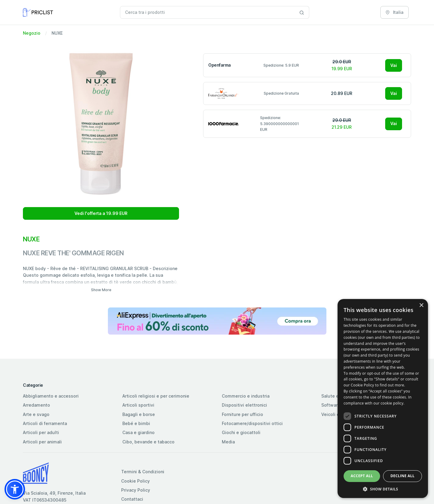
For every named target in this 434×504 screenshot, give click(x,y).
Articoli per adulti (41, 432)
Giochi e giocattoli (241, 432)
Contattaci (132, 499)
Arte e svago (36, 414)
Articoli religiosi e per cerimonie (156, 396)
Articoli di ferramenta (45, 423)
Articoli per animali (42, 442)
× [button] (421, 306)
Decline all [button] (403, 476)
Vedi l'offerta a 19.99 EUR (101, 213)
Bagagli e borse (139, 414)
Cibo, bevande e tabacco (148, 442)
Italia (395, 12)
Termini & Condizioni (143, 472)
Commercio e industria (246, 396)
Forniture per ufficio (242, 414)
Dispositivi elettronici (244, 405)
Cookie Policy (135, 481)
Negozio (32, 33)
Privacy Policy (136, 490)
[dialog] (383, 398)
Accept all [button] (362, 476)
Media (228, 442)
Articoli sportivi (138, 405)
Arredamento (36, 405)
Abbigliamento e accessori (51, 396)
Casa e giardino (138, 432)
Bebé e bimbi (136, 423)
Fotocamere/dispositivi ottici (252, 423)
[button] (15, 489)
